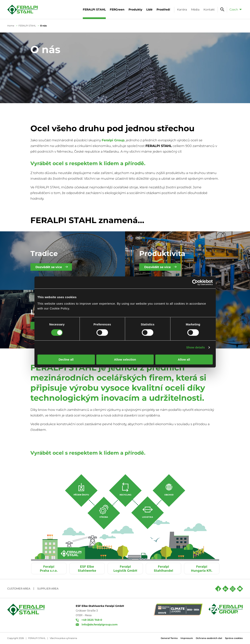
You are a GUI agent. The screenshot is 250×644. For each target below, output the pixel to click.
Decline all (66, 359)
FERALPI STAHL (27, 26)
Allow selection (125, 359)
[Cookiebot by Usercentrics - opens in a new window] (195, 282)
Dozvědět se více (49, 267)
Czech (234, 9)
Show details (196, 347)
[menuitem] (235, 9)
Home (11, 26)
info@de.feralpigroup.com (100, 624)
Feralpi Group (113, 140)
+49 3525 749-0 (92, 620)
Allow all (184, 359)
